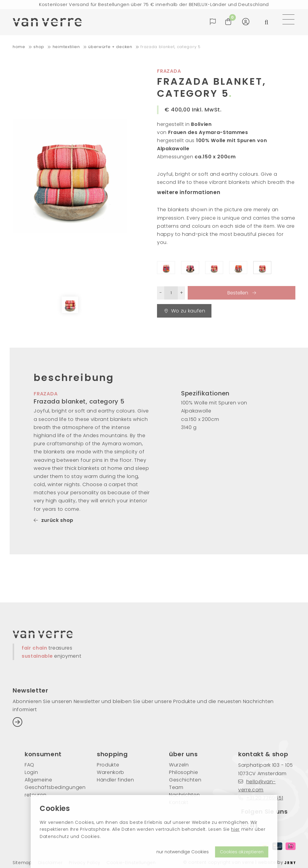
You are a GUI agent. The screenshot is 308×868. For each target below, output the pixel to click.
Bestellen (238, 293)
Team (176, 787)
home (19, 47)
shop (39, 47)
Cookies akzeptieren (242, 852)
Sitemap (22, 863)
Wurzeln (179, 765)
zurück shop (54, 520)
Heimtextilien (66, 47)
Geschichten (185, 780)
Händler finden (115, 780)
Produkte (108, 765)
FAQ (29, 765)
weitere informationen (189, 192)
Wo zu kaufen (185, 311)
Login (31, 772)
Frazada (169, 71)
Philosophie (183, 772)
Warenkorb (111, 772)
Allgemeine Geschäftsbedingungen (52, 784)
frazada (46, 394)
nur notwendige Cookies (183, 852)
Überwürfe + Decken (110, 47)
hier (235, 829)
